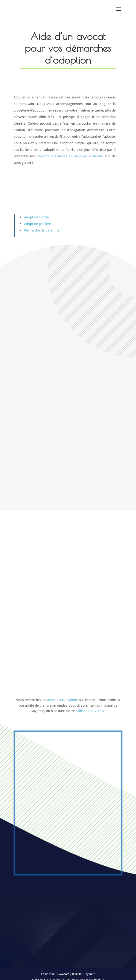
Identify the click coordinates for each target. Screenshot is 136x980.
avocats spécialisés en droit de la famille (70, 156)
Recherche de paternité (42, 230)
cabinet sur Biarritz (90, 711)
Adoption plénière (38, 224)
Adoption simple (36, 217)
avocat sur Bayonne (63, 700)
